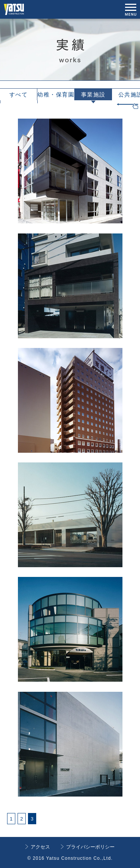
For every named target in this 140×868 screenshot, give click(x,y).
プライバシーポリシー (90, 847)
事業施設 (93, 94)
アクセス (40, 847)
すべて (19, 94)
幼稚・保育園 (56, 94)
